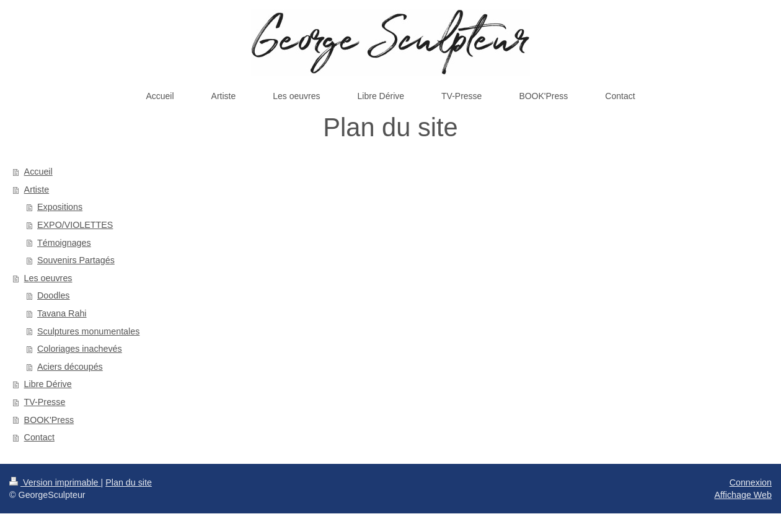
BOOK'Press (49, 420)
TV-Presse (45, 402)
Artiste (37, 190)
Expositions (60, 207)
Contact (39, 437)
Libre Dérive (48, 384)
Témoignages (64, 243)
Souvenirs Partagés (76, 260)
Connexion (751, 482)
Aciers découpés (70, 367)
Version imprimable (55, 482)
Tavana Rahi (62, 313)
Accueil (38, 172)
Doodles (53, 295)
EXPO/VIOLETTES (75, 225)
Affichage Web (743, 495)
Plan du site (129, 482)
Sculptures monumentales (88, 331)
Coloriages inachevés (80, 349)
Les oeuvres (48, 278)
